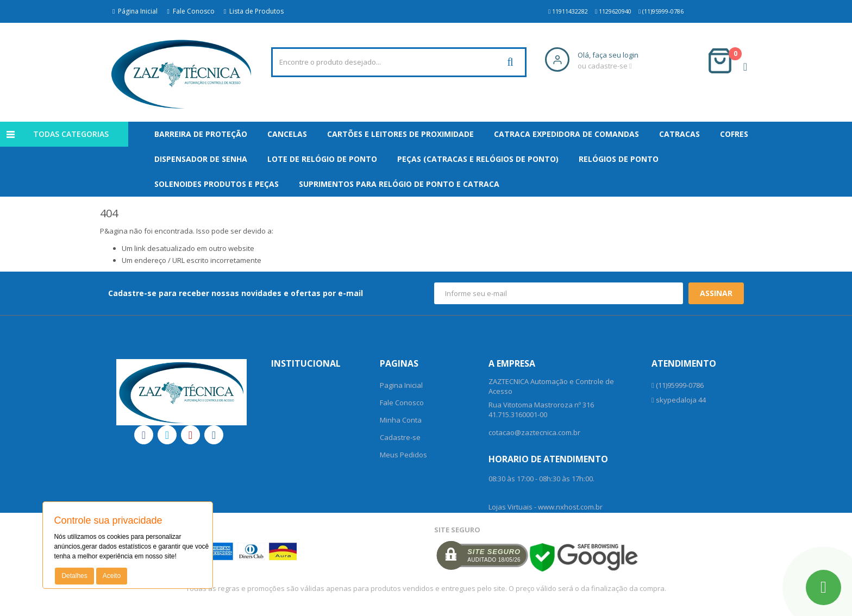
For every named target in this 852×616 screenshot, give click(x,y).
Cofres (734, 134)
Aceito (112, 576)
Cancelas (287, 134)
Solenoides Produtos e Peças (217, 184)
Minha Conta (401, 420)
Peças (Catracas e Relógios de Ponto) (478, 159)
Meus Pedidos (403, 455)
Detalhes (74, 576)
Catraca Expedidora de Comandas (566, 134)
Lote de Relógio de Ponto (322, 159)
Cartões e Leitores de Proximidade (400, 134)
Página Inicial (135, 11)
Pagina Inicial (401, 385)
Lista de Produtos (254, 11)
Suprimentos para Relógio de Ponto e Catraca (399, 184)
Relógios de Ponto (619, 159)
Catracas (679, 134)
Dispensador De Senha (201, 159)
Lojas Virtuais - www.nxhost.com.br (546, 507)
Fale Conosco (190, 11)
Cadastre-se (400, 437)
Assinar (716, 293)
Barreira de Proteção (201, 134)
